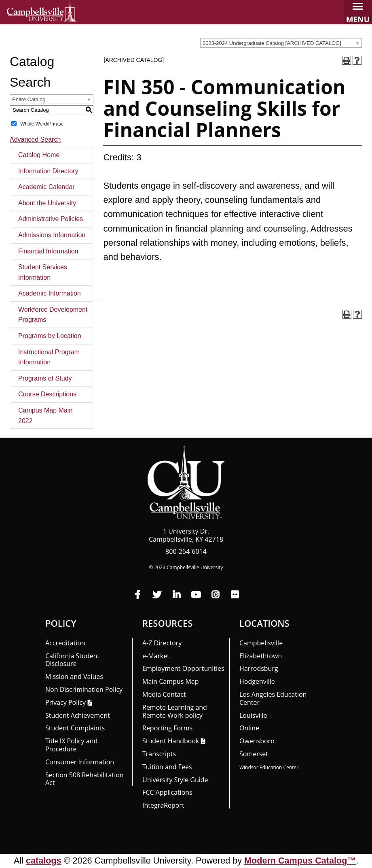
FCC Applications (167, 792)
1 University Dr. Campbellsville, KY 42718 (186, 535)
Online (249, 728)
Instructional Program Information (49, 357)
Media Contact (164, 694)
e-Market (156, 656)
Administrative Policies (51, 219)
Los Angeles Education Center (273, 698)
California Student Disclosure (72, 660)
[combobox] (281, 43)
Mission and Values (74, 677)
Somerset (254, 754)
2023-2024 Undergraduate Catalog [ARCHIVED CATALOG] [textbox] (272, 43)
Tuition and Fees (167, 767)
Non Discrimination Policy (84, 689)
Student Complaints (75, 728)
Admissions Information (52, 235)
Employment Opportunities (183, 668)
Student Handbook (171, 741)
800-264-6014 (186, 551)
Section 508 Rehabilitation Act (85, 779)
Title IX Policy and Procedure (71, 745)
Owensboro (257, 741)
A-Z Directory (162, 643)
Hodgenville (257, 681)
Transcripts (159, 754)
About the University (47, 203)
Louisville (253, 715)
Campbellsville (261, 643)
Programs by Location (50, 336)
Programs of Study (45, 378)
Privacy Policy (66, 702)
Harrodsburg (259, 668)
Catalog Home (39, 155)
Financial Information (48, 251)
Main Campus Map (171, 681)
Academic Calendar (46, 187)
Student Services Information (43, 272)
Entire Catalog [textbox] (29, 99)
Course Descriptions (47, 394)
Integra (163, 805)
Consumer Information (80, 762)
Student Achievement (78, 715)
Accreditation (65, 643)
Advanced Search (35, 139)
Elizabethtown (261, 656)
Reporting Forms (167, 728)
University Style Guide (175, 780)
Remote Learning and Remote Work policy (175, 711)
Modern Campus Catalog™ (300, 861)
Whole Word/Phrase (42, 123)
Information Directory (48, 171)
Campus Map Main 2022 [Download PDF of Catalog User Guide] (45, 416)
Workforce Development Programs (53, 315)
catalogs (44, 861)
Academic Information (50, 293)
